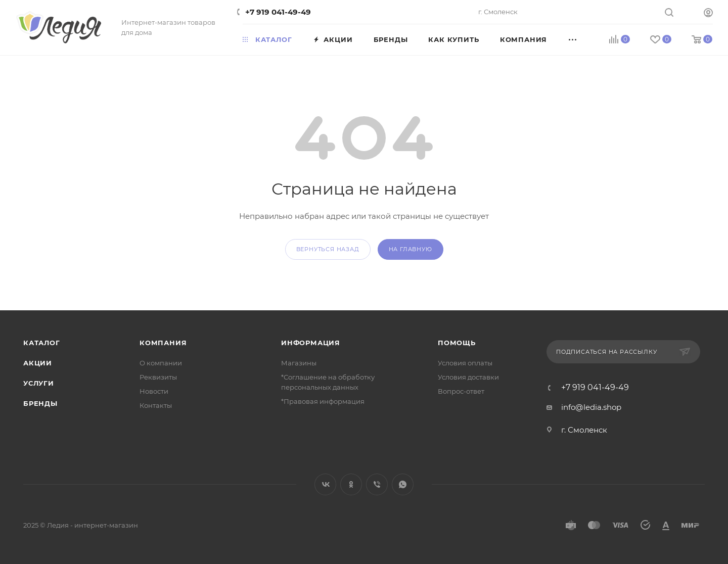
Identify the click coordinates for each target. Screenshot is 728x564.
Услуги (39, 383)
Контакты (156, 405)
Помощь (457, 343)
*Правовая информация (323, 401)
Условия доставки (468, 377)
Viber (377, 484)
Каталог (42, 343)
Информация (311, 343)
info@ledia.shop (591, 407)
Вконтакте (325, 484)
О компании (161, 363)
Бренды (40, 403)
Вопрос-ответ (461, 391)
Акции (38, 363)
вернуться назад (328, 249)
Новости (154, 391)
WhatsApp (403, 484)
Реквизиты (158, 377)
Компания (163, 343)
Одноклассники (351, 484)
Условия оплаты (465, 363)
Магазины (299, 363)
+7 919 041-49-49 (278, 12)
